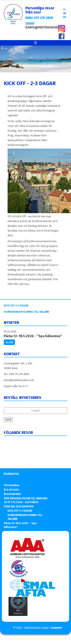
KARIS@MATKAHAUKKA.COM (48, 27)
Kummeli (57, 628)
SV (65, 13)
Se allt (9, 342)
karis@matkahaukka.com (19, 380)
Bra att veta (11, 490)
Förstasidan (11, 485)
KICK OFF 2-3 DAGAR (16, 306)
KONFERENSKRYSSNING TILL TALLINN (26, 312)
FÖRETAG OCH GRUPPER (19, 507)
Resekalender (12, 494)
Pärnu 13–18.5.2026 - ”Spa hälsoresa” (33, 336)
